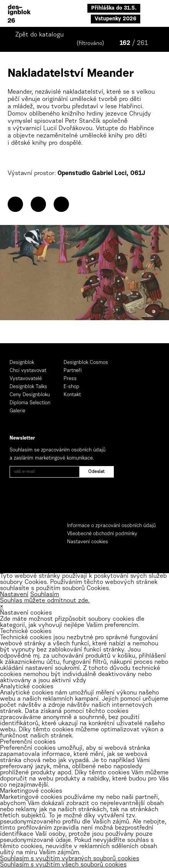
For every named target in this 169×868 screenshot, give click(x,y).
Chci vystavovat (28, 371)
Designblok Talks (28, 387)
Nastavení (14, 595)
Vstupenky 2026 (116, 19)
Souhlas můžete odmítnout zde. (45, 601)
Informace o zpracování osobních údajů (111, 526)
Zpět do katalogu (39, 35)
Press (70, 379)
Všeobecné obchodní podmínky (102, 534)
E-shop (71, 387)
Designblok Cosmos (86, 363)
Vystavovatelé (26, 379)
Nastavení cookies (88, 542)
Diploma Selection (30, 403)
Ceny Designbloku (30, 395)
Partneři (73, 371)
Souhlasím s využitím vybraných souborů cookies (70, 859)
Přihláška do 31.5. (114, 8)
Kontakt (72, 395)
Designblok (22, 363)
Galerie (17, 411)
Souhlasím (45, 595)
